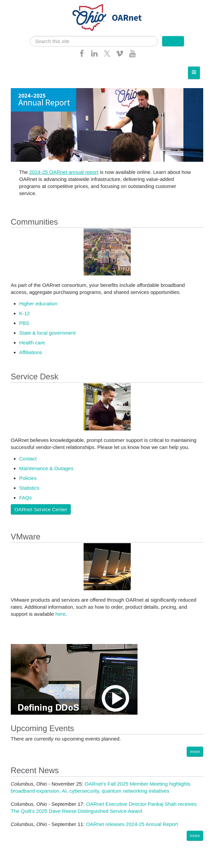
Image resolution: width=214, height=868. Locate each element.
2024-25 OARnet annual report (64, 172)
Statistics (29, 488)
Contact (28, 459)
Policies (28, 478)
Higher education (38, 304)
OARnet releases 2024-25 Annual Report (132, 824)
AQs (27, 498)
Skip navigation (19, 5)
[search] (94, 41)
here (60, 614)
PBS (24, 323)
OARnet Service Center (41, 509)
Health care (32, 343)
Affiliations (31, 352)
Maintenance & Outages (46, 468)
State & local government (48, 333)
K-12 (25, 313)
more (195, 751)
